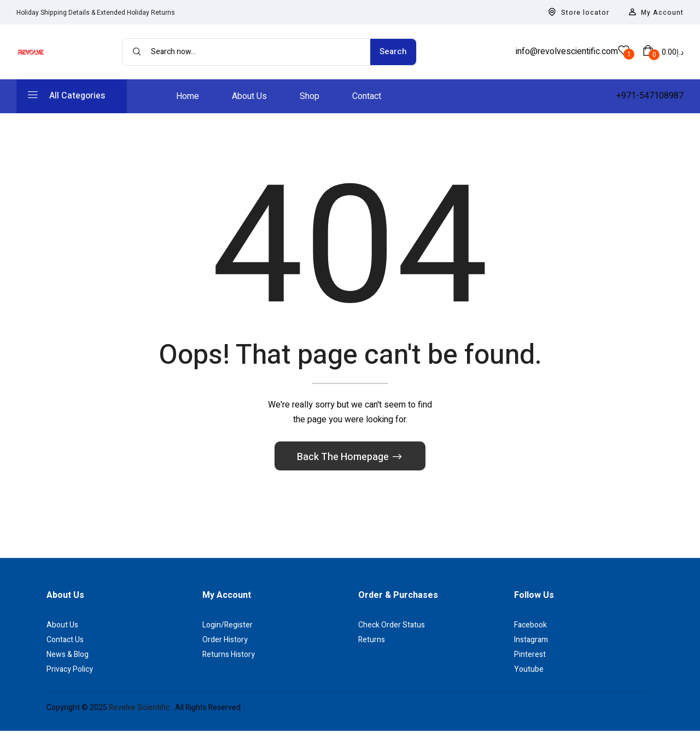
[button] (663, 52)
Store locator (579, 13)
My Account (656, 13)
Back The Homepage (344, 459)
